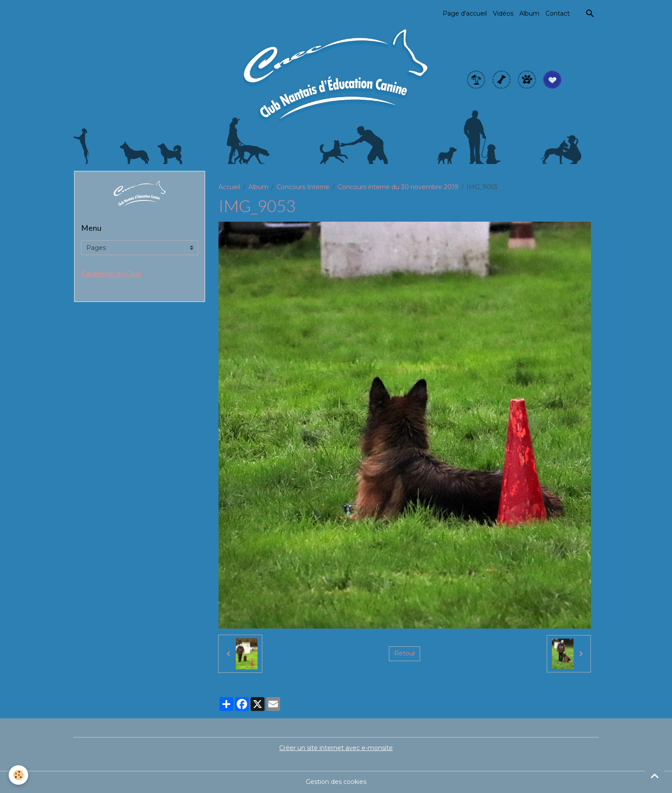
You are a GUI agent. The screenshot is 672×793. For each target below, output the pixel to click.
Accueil (229, 187)
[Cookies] (18, 775)
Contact (558, 13)
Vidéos (503, 13)
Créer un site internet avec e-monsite (336, 748)
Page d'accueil (465, 13)
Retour (405, 653)
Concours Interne (303, 187)
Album (529, 13)
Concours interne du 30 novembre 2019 (398, 187)
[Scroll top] (655, 776)
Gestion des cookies (336, 782)
